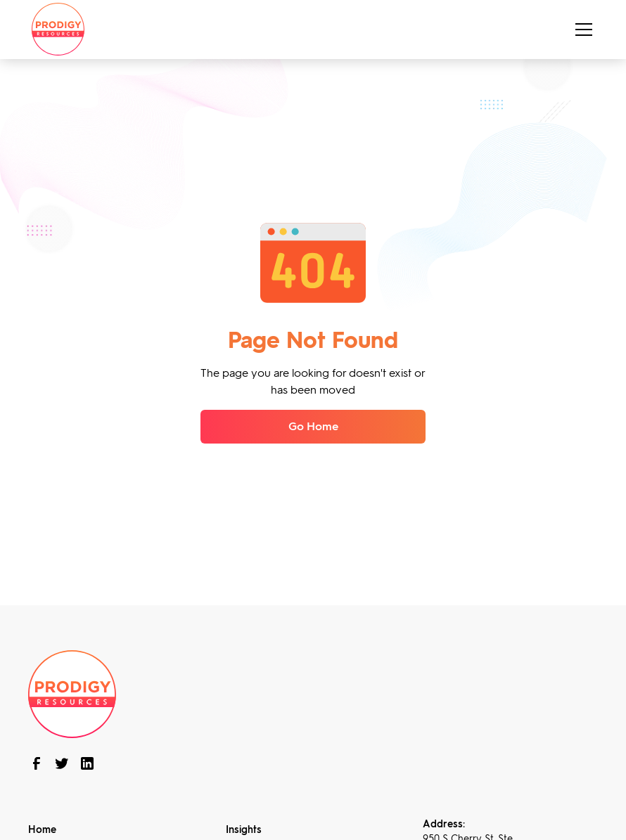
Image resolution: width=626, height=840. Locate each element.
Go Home (313, 426)
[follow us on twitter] (62, 763)
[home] (58, 29)
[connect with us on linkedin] (87, 763)
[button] (581, 30)
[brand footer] (72, 693)
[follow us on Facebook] (37, 763)
